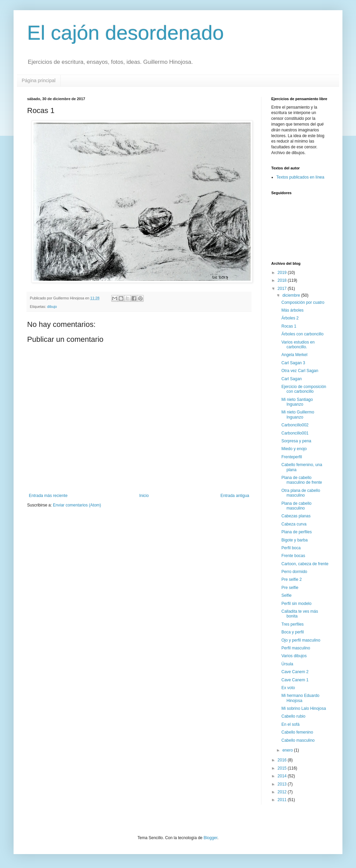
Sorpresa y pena (296, 441)
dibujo (52, 307)
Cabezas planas (296, 516)
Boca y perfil (293, 632)
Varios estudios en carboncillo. (298, 345)
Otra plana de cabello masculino (301, 493)
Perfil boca (291, 548)
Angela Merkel (294, 355)
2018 (283, 280)
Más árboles (292, 310)
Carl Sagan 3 (293, 363)
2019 (283, 273)
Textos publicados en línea (300, 177)
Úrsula (287, 664)
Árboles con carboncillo (302, 334)
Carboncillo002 (295, 425)
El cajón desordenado (125, 33)
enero (288, 750)
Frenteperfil (292, 457)
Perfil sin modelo (296, 604)
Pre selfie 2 (292, 579)
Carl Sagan (292, 379)
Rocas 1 (289, 326)
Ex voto (288, 688)
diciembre (292, 295)
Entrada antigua (235, 496)
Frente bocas (293, 556)
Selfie (286, 595)
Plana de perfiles (296, 532)
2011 (283, 800)
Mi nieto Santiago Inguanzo (297, 402)
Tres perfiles (293, 624)
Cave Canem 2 (295, 672)
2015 (283, 768)
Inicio (144, 496)
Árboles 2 (290, 318)
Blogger (210, 838)
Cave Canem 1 (295, 680)
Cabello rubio (293, 716)
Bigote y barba (294, 540)
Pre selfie (290, 588)
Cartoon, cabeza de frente (305, 564)
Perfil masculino (296, 648)
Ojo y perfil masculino (301, 640)
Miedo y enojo (294, 449)
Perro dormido (294, 572)
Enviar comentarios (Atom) (77, 505)
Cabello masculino (298, 740)
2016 (283, 760)
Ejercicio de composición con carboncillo (304, 389)
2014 (283, 776)
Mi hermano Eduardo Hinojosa (300, 698)
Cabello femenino (297, 732)
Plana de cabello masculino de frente (302, 480)
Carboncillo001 (295, 433)
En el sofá (290, 724)
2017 (283, 289)
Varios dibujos (294, 656)
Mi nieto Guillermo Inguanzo (298, 414)
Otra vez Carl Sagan (300, 371)
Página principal (39, 80)
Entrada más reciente (48, 496)
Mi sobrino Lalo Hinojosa (304, 708)
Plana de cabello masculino (296, 506)
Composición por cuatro (303, 302)
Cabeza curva (294, 524)
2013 (283, 784)
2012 (283, 792)
